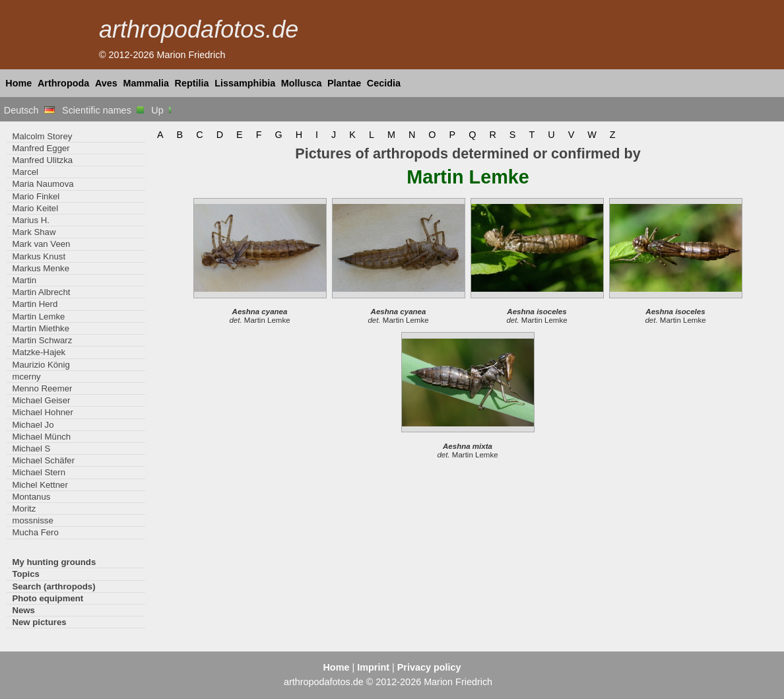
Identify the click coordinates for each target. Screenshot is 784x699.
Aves (106, 83)
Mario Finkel (36, 196)
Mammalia (146, 83)
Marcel (25, 172)
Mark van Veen (41, 244)
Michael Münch (41, 437)
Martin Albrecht (41, 292)
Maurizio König (41, 365)
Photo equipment (48, 598)
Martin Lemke (38, 316)
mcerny (26, 377)
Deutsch (29, 110)
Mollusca (302, 83)
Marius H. (31, 220)
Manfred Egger (41, 148)
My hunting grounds (54, 562)
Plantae (344, 83)
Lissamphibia (245, 83)
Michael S (31, 449)
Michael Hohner (42, 412)
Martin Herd (35, 304)
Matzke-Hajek (39, 352)
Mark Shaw (34, 232)
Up (162, 110)
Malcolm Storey (42, 136)
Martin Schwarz (42, 340)
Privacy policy (429, 667)
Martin (24, 280)
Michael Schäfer (43, 460)
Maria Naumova (43, 184)
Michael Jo (33, 425)
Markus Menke (41, 268)
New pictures (39, 622)
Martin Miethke (41, 328)
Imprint (373, 667)
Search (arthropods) (53, 586)
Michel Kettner (40, 485)
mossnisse (32, 520)
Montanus (31, 497)
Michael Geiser (41, 400)
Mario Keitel (35, 208)
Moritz (24, 509)
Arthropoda (63, 83)
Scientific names (103, 110)
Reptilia (192, 83)
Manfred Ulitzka (42, 160)
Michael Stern (39, 472)
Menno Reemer (42, 388)
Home (18, 83)
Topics (26, 574)
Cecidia (384, 83)
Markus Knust (39, 256)
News (23, 610)
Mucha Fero (35, 532)
